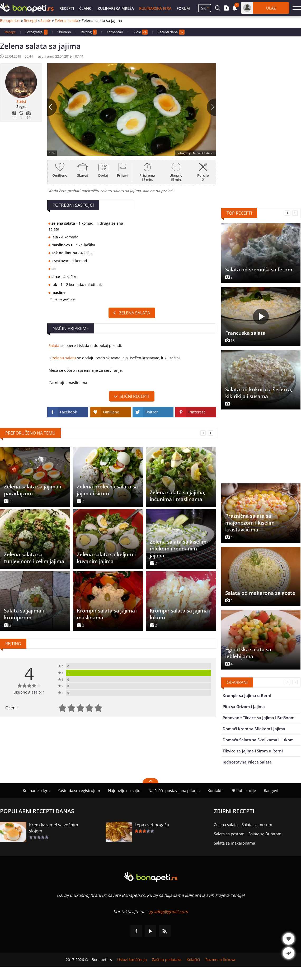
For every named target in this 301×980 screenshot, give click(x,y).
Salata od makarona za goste (260, 593)
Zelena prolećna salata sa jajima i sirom (107, 490)
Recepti (67, 8)
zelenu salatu (64, 358)
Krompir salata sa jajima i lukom (180, 614)
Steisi (21, 102)
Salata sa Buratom (265, 834)
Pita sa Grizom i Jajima (244, 706)
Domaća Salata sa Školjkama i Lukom (258, 740)
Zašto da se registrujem (79, 790)
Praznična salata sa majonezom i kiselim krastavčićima (250, 523)
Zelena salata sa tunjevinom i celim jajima (34, 558)
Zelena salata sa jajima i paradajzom (32, 490)
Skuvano (64, 32)
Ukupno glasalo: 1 (29, 692)
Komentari (115, 32)
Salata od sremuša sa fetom (259, 270)
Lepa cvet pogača (152, 825)
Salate (46, 21)
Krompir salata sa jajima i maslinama (107, 614)
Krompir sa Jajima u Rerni (247, 695)
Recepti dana (171, 32)
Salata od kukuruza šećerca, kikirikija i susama (259, 393)
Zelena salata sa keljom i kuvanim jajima (106, 558)
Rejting (89, 32)
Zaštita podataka (167, 960)
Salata (54, 345)
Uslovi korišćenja (132, 960)
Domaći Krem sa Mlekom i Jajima (254, 729)
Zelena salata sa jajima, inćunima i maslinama (178, 496)
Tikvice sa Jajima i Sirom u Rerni (253, 751)
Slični (140, 32)
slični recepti (134, 396)
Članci (86, 8)
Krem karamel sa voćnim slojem (54, 828)
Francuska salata (245, 333)
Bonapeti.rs (10, 21)
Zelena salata (66, 21)
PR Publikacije (243, 790)
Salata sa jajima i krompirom (24, 614)
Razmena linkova (220, 960)
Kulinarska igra (155, 8)
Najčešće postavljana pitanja (174, 790)
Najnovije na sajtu (124, 790)
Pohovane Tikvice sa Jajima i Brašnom (258, 718)
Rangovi (271, 790)
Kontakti (215, 790)
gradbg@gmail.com (169, 912)
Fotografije (36, 32)
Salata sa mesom (257, 824)
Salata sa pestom (229, 834)
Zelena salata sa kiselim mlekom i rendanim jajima (178, 549)
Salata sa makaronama (234, 843)
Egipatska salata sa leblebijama (248, 653)
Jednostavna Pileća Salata (247, 762)
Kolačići (193, 960)
